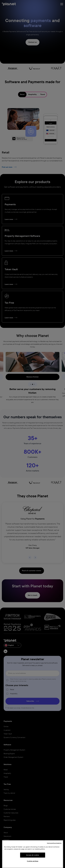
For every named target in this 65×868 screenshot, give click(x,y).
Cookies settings (33, 861)
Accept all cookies (33, 855)
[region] (33, 854)
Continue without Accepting (54, 843)
